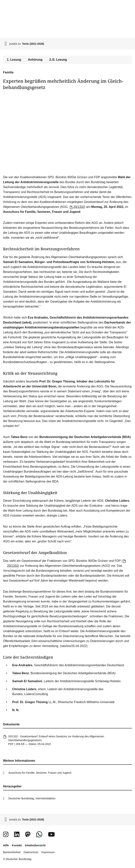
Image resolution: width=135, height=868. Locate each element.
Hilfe (6, 845)
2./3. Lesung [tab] (58, 60)
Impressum (48, 852)
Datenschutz (31, 852)
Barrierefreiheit (12, 852)
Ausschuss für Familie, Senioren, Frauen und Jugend (40, 773)
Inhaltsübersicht (35, 845)
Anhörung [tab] (35, 60)
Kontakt (17, 845)
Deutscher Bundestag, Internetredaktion (32, 798)
